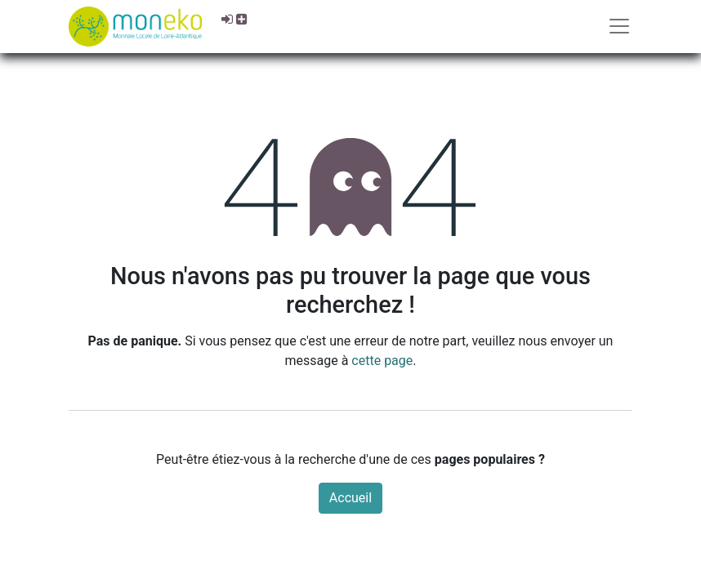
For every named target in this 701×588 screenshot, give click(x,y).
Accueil (350, 498)
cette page (382, 361)
